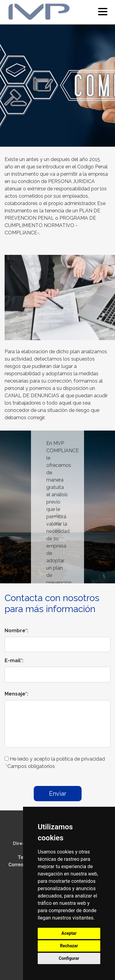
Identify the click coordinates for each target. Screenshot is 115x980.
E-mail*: (14, 661)
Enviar (58, 794)
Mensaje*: (16, 694)
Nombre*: (16, 631)
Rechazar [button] (69, 946)
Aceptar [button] (69, 933)
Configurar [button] (69, 958)
